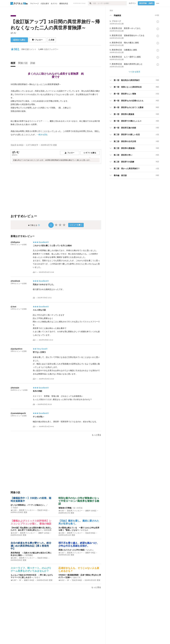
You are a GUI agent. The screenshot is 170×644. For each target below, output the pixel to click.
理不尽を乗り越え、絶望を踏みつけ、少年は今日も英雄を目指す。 (79, 544)
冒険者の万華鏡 (65, 508)
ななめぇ (90, 550)
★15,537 (14, 533)
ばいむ (13, 33)
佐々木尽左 (78, 508)
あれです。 (78, 577)
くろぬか (14, 507)
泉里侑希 (48, 530)
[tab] (14, 64)
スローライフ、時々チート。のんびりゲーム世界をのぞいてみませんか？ (31, 570)
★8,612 (61, 580)
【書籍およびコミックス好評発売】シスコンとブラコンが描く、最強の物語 (31, 522)
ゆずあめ (84, 530)
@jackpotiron (17, 349)
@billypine (15, 242)
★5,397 (14, 580)
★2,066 (61, 533)
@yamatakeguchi (18, 413)
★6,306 (14, 558)
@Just (13, 307)
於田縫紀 (29, 555)
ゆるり (38, 577)
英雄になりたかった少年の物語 (71, 550)
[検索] (90, 3)
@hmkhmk (15, 281)
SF (20, 580)
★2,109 (14, 510)
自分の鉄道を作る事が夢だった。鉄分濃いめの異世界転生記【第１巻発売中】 (31, 546)
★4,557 (61, 511)
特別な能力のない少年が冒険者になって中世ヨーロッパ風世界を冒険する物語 (79, 501)
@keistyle (15, 388)
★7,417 (61, 553)
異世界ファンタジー (27, 510)
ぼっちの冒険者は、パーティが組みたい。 (28, 505)
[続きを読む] (56, 109)
